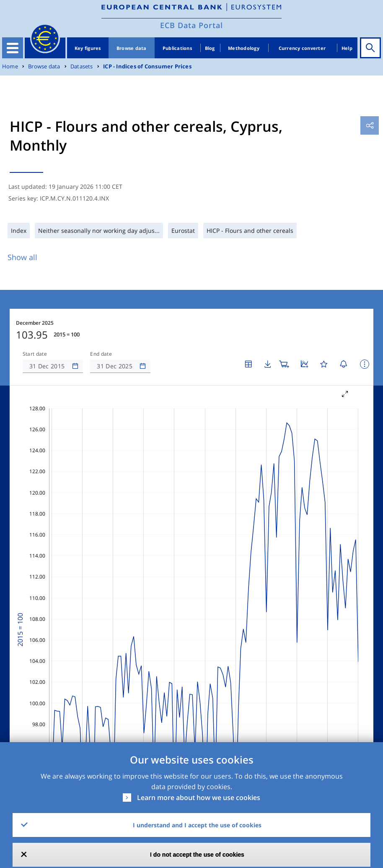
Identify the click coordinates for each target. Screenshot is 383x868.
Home (10, 66)
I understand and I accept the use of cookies (197, 825)
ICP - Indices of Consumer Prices (147, 66)
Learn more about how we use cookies (199, 798)
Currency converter (302, 48)
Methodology (244, 48)
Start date (35, 354)
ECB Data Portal (191, 25)
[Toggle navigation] (13, 48)
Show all (22, 257)
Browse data (132, 48)
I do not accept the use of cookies (197, 855)
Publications (177, 48)
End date (101, 354)
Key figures (88, 48)
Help (347, 48)
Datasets (82, 66)
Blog (210, 48)
